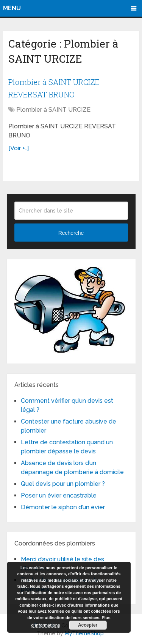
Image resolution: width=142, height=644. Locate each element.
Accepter (88, 625)
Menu (12, 8)
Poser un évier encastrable (59, 495)
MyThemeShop (84, 633)
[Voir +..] (19, 148)
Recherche (71, 233)
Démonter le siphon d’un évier (63, 507)
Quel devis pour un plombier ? (63, 484)
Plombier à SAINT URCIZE (53, 110)
